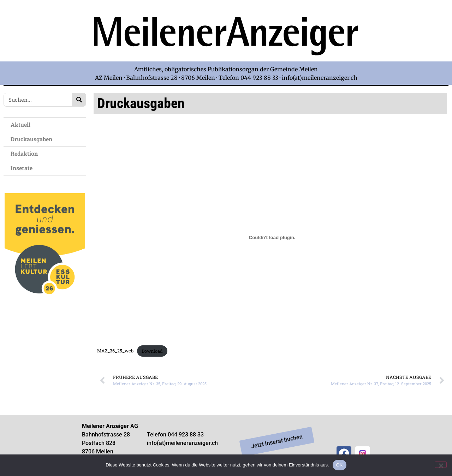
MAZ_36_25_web (115, 351)
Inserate (23, 168)
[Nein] (441, 465)
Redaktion (26, 153)
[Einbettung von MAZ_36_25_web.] (272, 238)
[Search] (79, 100)
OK (340, 465)
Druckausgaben (31, 139)
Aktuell (22, 124)
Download (152, 351)
